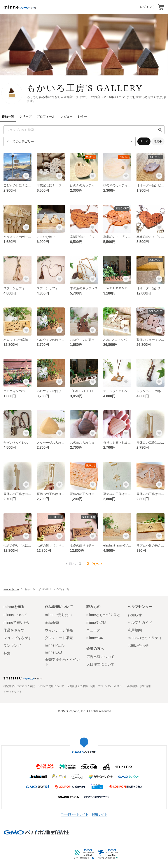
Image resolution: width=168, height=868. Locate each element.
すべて (144, 141)
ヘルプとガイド (140, 622)
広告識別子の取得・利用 (81, 686)
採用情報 (145, 686)
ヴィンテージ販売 (59, 630)
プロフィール (46, 116)
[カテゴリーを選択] (70, 141)
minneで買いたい (17, 622)
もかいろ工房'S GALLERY (85, 88)
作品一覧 (8, 116)
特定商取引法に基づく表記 (19, 686)
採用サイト (100, 814)
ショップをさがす (17, 638)
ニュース (93, 630)
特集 (7, 653)
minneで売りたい (58, 615)
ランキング (12, 646)
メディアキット (13, 692)
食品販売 (52, 622)
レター (82, 116)
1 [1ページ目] (80, 564)
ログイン (146, 7)
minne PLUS (55, 645)
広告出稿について (100, 657)
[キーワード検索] (84, 130)
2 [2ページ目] (88, 564)
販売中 (158, 141)
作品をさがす (14, 630)
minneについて (15, 615)
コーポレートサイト (75, 814)
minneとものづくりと (103, 615)
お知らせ (135, 615)
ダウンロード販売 (59, 638)
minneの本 (95, 638)
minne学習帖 (96, 622)
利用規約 (135, 630)
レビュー (66, 116)
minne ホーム (11, 589)
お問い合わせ (138, 646)
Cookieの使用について (51, 686)
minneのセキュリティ (145, 638)
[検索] (160, 130)
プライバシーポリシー (111, 686)
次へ (98, 564)
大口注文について (100, 664)
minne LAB (53, 652)
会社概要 (132, 686)
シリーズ (25, 116)
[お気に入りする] (26, 176)
